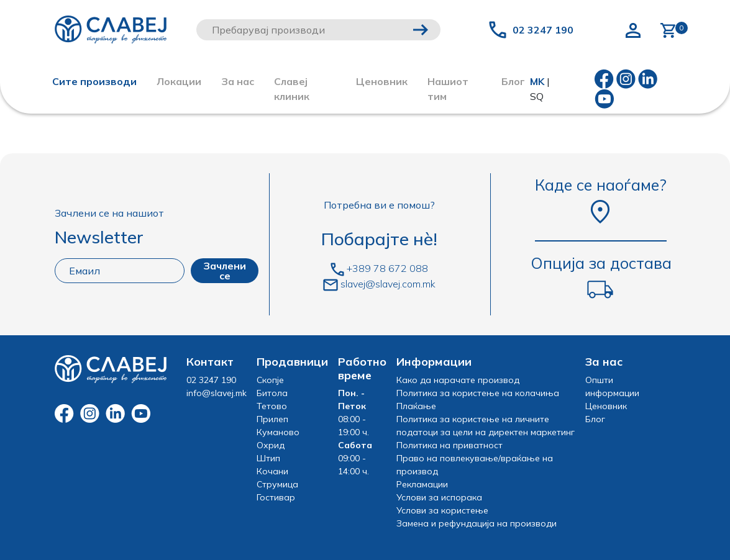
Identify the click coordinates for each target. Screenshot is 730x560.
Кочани (272, 471)
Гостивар (276, 497)
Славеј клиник (292, 89)
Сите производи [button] (94, 81)
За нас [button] (238, 81)
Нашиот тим (448, 89)
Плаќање (416, 406)
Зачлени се (225, 271)
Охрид (271, 445)
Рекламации (422, 484)
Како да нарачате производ (458, 380)
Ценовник (382, 81)
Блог (595, 419)
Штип (268, 458)
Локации (179, 81)
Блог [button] (513, 81)
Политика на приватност (449, 445)
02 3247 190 (543, 30)
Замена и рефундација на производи (477, 523)
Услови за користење (442, 510)
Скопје (270, 380)
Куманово (278, 432)
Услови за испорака (439, 497)
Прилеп (272, 419)
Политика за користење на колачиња (478, 393)
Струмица (277, 484)
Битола (272, 393)
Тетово (272, 406)
